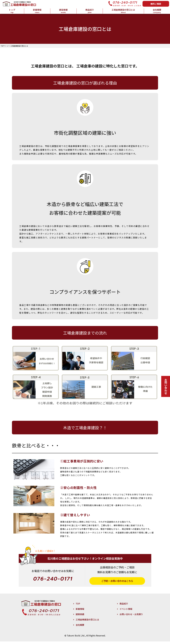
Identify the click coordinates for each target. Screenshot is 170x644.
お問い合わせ (166, 386)
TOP (78, 606)
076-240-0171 (125, 3)
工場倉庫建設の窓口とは (123, 11)
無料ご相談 (156, 4)
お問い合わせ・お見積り (131, 617)
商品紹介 (90, 11)
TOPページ (5, 46)
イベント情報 (126, 611)
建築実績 (80, 617)
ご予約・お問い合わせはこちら (117, 582)
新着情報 (37, 11)
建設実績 (63, 11)
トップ (12, 11)
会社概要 (157, 11)
